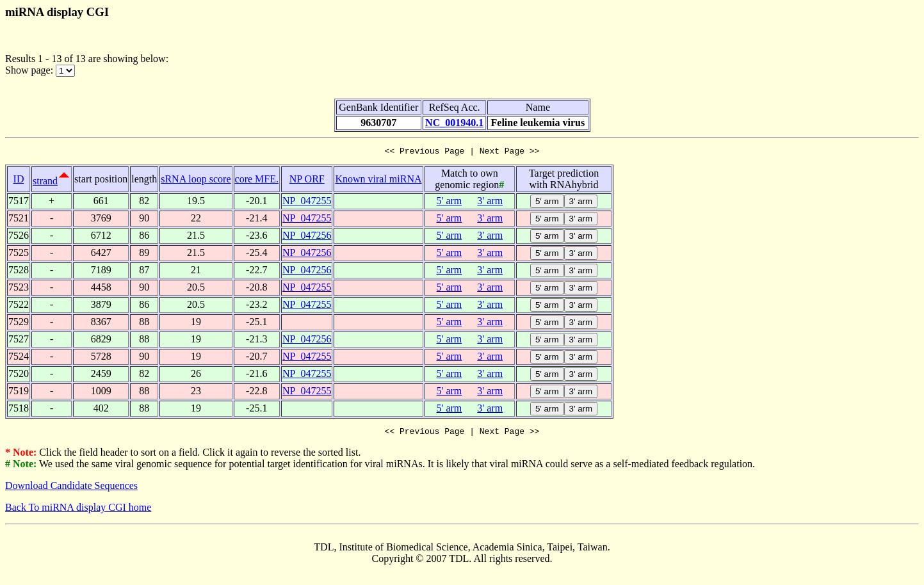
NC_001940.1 (454, 123)
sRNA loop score (196, 181)
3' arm (490, 203)
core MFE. (257, 181)
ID (19, 181)
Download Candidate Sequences (71, 489)
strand (45, 183)
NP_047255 (307, 203)
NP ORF (307, 181)
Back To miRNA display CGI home (78, 511)
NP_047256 (307, 237)
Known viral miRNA (378, 181)
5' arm (450, 203)
